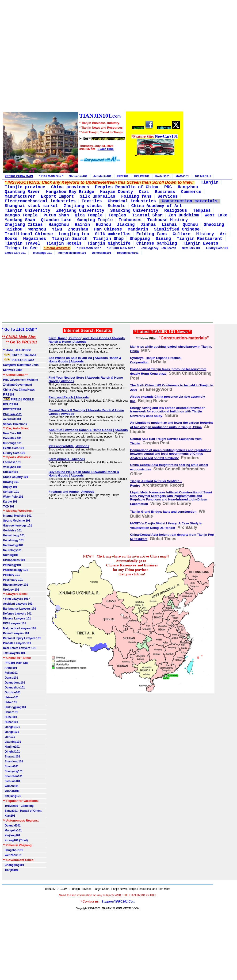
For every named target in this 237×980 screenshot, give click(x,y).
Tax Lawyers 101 (14, 653)
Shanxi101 (11, 766)
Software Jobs (13, 370)
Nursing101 (11, 555)
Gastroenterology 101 (17, 526)
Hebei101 (10, 702)
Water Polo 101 (13, 497)
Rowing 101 (11, 482)
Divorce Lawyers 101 (17, 619)
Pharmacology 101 (15, 570)
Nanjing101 (11, 747)
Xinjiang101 (12, 835)
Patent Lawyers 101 (16, 633)
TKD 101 (9, 507)
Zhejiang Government (17, 385)
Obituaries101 (78, 176)
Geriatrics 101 (12, 530)
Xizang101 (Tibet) (15, 840)
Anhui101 (10, 668)
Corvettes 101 (12, 438)
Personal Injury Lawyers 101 (22, 638)
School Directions (15, 424)
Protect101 (162, 176)
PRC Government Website (20, 380)
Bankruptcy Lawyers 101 (20, 609)
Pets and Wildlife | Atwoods (69, 446)
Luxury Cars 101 (217, 248)
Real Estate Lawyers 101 (19, 648)
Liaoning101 (12, 742)
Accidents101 (102, 176)
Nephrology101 (13, 545)
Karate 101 (10, 502)
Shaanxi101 (12, 757)
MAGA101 (182, 176)
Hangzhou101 (13, 850)
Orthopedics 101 (14, 560)
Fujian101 (10, 673)
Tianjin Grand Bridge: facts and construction (163, 512)
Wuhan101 (11, 786)
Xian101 (9, 816)
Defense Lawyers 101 (17, 614)
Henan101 (10, 712)
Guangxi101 (12, 826)
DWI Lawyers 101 (15, 623)
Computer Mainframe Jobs (21, 365)
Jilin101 (9, 737)
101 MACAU (203, 176)
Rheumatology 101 (16, 585)
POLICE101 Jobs (19, 360)
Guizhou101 (12, 692)
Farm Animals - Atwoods (67, 459)
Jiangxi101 (11, 732)
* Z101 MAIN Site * (51, 176)
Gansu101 (11, 678)
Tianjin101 (11, 870)
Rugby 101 (10, 487)
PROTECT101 (12, 409)
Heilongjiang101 (15, 707)
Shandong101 (13, 761)
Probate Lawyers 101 (17, 643)
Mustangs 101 (42, 253)
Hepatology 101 (13, 540)
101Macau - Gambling (18, 806)
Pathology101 (12, 565)
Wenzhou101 (12, 855)
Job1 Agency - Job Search (159, 248)
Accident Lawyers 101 (18, 604)
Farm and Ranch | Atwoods (69, 397)
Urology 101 (11, 590)
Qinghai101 (11, 752)
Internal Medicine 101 (72, 253)
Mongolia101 (12, 830)
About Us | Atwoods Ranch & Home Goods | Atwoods (88, 430)
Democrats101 (102, 253)
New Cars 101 (191, 248)
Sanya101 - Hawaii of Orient (22, 811)
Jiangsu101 (11, 727)
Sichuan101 (12, 781)
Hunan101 (11, 722)
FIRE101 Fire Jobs (20, 355)
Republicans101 (128, 253)
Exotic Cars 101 (15, 253)
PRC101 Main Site (16, 663)
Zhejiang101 (12, 796)
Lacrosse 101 (12, 462)
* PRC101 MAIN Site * (121, 248)
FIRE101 (123, 176)
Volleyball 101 (12, 467)
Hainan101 (11, 697)
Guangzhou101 (14, 688)
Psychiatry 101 (13, 580)
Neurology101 (12, 550)
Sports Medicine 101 (17, 521)
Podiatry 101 (11, 575)
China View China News (19, 390)
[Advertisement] (93, 56)
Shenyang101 (13, 771)
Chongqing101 (14, 865)
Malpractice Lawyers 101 (20, 628)
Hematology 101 (14, 535)
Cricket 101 (11, 472)
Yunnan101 (11, 791)
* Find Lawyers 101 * (17, 599)
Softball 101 (11, 492)
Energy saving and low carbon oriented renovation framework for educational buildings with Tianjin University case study (168, 412)
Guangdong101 (14, 683)
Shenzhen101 (13, 776)
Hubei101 (10, 717)
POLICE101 (142, 176)
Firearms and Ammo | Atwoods (71, 492)
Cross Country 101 (16, 477)
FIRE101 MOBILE (18, 399)
